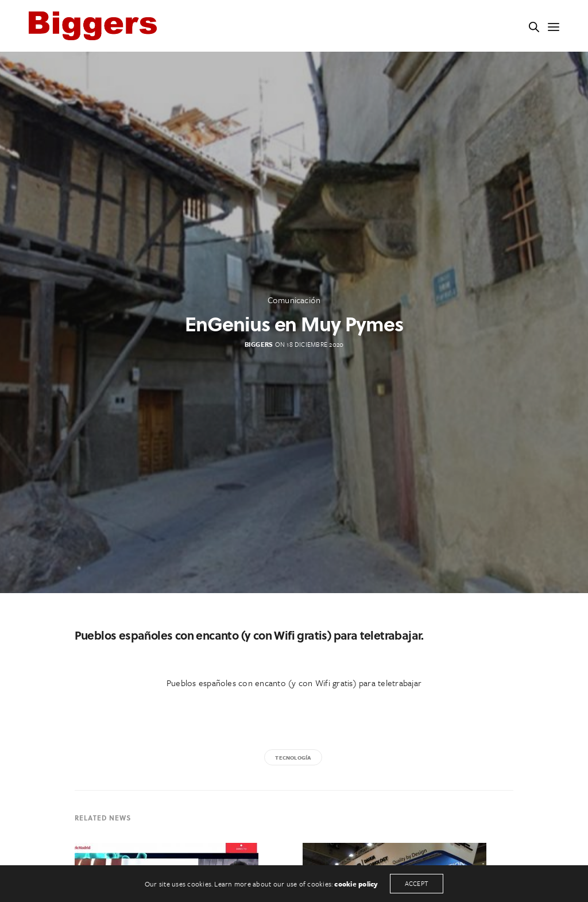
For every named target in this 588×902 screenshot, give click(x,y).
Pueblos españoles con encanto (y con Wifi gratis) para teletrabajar (294, 683)
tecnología (293, 757)
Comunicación (294, 300)
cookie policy (356, 884)
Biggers (259, 344)
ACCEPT (417, 883)
